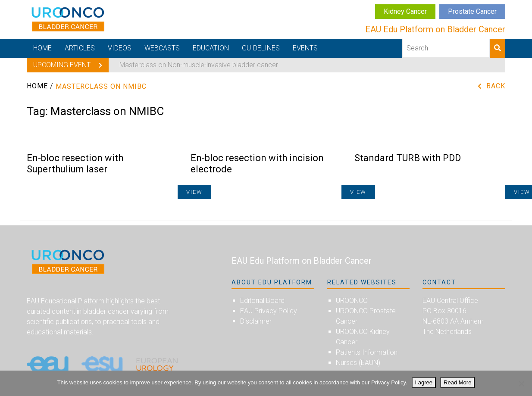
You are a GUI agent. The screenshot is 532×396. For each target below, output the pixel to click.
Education (211, 48)
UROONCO (352, 301)
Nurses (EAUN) (358, 363)
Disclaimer (256, 321)
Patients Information (367, 352)
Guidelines (261, 48)
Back (496, 86)
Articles (80, 48)
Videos (120, 48)
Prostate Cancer (472, 11)
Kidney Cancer (405, 11)
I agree (424, 382)
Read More (457, 382)
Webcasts (162, 48)
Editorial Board (262, 301)
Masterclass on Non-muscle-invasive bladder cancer (199, 65)
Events (305, 48)
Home (42, 48)
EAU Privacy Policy (269, 311)
